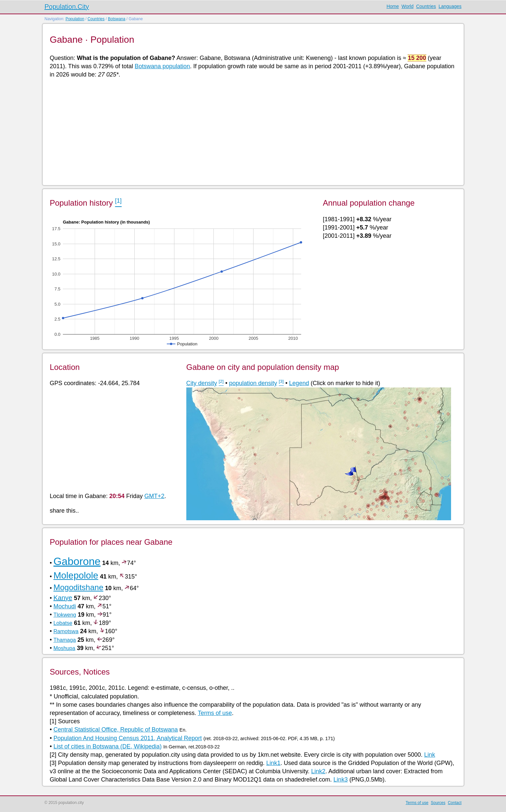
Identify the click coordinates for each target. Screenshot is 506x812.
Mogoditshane (78, 587)
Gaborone (77, 561)
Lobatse (63, 623)
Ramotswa (66, 631)
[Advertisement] (248, 131)
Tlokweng (65, 615)
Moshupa (64, 648)
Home (393, 6)
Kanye (63, 598)
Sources (438, 803)
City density (202, 383)
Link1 (274, 763)
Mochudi (65, 606)
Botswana (117, 19)
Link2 (318, 771)
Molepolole (76, 575)
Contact (455, 803)
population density (253, 383)
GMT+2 (154, 496)
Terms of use (215, 713)
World (407, 6)
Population (75, 19)
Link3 (341, 780)
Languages (450, 6)
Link (430, 755)
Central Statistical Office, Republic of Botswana (115, 730)
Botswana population (162, 66)
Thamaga (65, 640)
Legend (299, 383)
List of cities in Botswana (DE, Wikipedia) (107, 746)
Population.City (67, 7)
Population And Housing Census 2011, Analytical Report (127, 738)
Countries (426, 6)
